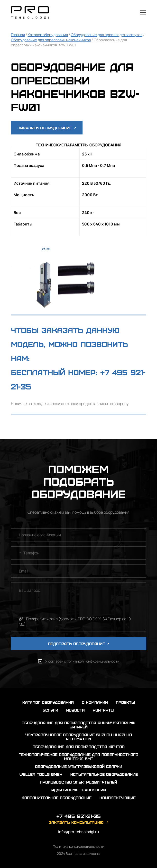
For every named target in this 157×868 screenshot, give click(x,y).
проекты (125, 702)
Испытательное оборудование (104, 774)
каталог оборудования (48, 702)
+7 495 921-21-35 (130, 12)
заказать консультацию (76, 822)
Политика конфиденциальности (78, 846)
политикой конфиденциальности (93, 661)
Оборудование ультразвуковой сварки (79, 766)
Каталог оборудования (48, 35)
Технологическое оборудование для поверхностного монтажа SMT (78, 756)
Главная (18, 35)
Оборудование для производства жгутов (107, 35)
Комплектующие (118, 798)
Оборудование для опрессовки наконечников (51, 40)
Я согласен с (82, 661)
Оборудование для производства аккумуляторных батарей (79, 725)
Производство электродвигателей (78, 782)
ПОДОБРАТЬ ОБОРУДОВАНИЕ (78, 644)
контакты (103, 710)
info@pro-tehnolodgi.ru (78, 832)
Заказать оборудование (47, 128)
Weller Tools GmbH (41, 774)
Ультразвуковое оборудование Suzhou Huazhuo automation (79, 737)
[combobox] (17, 553)
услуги (51, 710)
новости (75, 710)
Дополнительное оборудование (57, 798)
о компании (95, 702)
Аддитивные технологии (79, 790)
